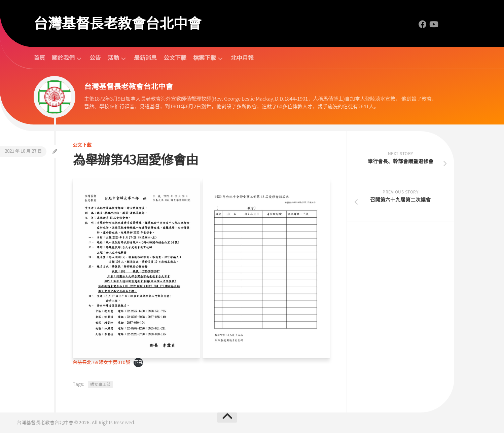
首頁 (39, 58)
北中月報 (242, 58)
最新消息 (145, 58)
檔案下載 (205, 58)
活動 (113, 58)
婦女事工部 (100, 385)
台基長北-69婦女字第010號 (101, 362)
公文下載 (175, 58)
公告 (95, 58)
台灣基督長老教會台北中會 (117, 24)
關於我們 (63, 58)
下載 (138, 362)
